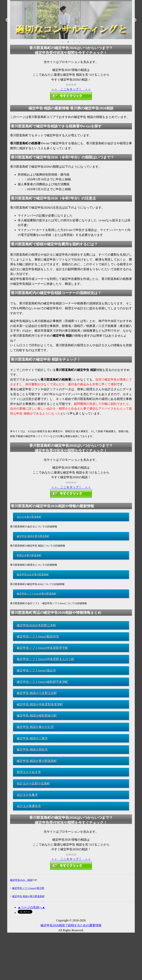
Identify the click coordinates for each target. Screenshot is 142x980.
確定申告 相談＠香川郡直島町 (33, 536)
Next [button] (135, 20)
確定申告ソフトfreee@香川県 (28, 888)
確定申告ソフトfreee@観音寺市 (38, 636)
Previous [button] (7, 20)
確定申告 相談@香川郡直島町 (37, 761)
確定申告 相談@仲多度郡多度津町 (40, 704)
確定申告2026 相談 (21, 880)
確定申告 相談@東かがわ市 (35, 727)
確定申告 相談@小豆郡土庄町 (37, 693)
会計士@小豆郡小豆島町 (33, 783)
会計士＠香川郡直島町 (29, 517)
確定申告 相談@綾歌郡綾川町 (37, 716)
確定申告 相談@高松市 (32, 750)
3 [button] (74, 42)
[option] (71, 20)
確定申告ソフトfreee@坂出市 (36, 670)
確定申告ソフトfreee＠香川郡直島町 (37, 594)
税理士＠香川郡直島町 (29, 555)
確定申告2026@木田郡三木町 (36, 625)
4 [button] (80, 42)
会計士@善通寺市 (29, 806)
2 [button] (68, 42)
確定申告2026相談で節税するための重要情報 (71, 925)
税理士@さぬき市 (29, 772)
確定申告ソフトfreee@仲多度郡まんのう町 (46, 659)
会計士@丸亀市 (27, 795)
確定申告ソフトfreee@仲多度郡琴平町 (43, 648)
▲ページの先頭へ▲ (31, 907)
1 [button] (62, 42)
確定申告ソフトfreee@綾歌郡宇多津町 (43, 682)
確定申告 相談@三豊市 (32, 738)
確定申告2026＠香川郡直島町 (33, 574)
